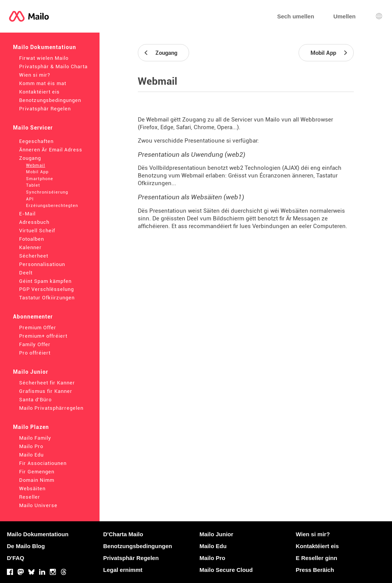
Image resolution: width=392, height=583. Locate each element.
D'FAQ (16, 558)
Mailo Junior (31, 372)
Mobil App (37, 172)
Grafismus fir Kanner (46, 391)
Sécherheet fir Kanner (47, 383)
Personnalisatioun (42, 264)
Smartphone (40, 179)
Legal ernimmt (123, 570)
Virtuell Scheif (37, 231)
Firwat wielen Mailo (44, 58)
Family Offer (35, 344)
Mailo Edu (31, 455)
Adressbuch (34, 222)
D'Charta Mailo (123, 534)
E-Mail (27, 214)
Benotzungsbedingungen (50, 100)
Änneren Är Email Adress (51, 150)
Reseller (30, 497)
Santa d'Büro (35, 400)
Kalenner (30, 247)
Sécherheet (34, 256)
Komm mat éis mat (43, 83)
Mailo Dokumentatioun (45, 47)
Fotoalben (32, 239)
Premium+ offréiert (43, 336)
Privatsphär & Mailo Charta (53, 67)
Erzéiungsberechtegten (52, 206)
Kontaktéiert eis (39, 92)
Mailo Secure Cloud (226, 570)
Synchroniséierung (47, 192)
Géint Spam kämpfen (45, 281)
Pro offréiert (35, 353)
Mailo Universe (38, 505)
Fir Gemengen (37, 472)
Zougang (30, 158)
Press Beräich (315, 570)
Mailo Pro (31, 446)
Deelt (26, 273)
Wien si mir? (35, 75)
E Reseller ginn (317, 558)
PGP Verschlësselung (47, 289)
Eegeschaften (36, 141)
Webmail (36, 165)
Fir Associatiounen (43, 463)
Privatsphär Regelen (45, 109)
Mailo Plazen (31, 427)
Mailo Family (35, 438)
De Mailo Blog (26, 546)
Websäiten (32, 489)
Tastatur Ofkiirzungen (47, 298)
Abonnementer (33, 317)
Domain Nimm (37, 480)
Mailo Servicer (33, 128)
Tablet (33, 185)
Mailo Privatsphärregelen (51, 408)
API (30, 199)
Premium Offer (38, 328)
